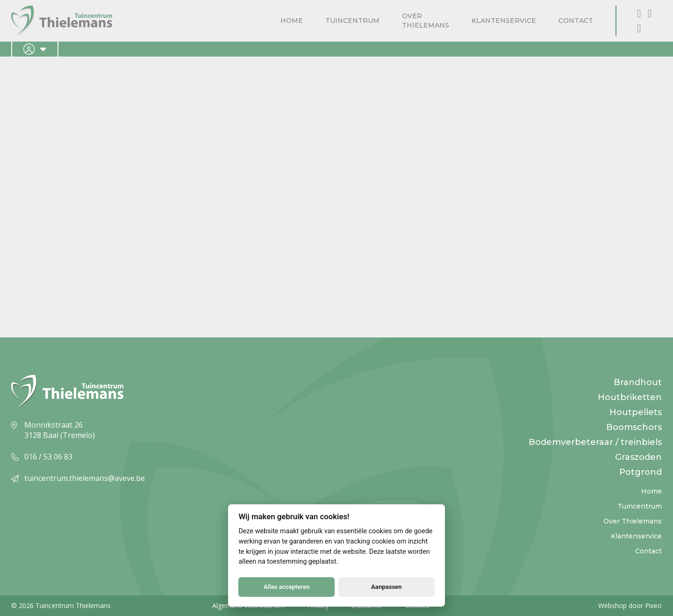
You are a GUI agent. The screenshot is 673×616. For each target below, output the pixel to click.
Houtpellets (636, 412)
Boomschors (634, 427)
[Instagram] (650, 13)
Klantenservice (504, 21)
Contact (576, 21)
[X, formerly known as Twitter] (639, 28)
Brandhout (638, 382)
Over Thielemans (426, 21)
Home (292, 21)
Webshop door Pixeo (630, 605)
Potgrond (641, 472)
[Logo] (62, 21)
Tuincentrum (352, 21)
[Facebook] (641, 13)
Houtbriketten (630, 397)
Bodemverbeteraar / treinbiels (595, 442)
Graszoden (638, 457)
